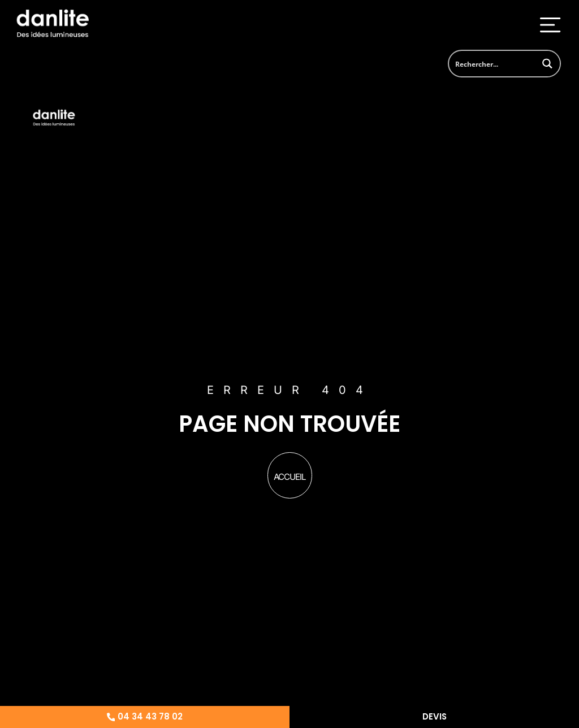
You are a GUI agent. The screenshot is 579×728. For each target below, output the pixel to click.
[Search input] (492, 64)
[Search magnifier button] (547, 64)
